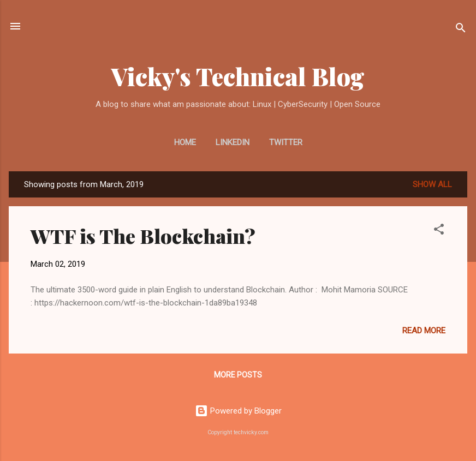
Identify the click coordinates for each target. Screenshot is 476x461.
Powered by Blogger (238, 411)
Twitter (286, 142)
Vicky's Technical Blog (238, 76)
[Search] (461, 30)
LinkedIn (233, 142)
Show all (432, 184)
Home (185, 142)
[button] (439, 231)
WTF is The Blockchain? (143, 236)
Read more (424, 331)
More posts (238, 375)
